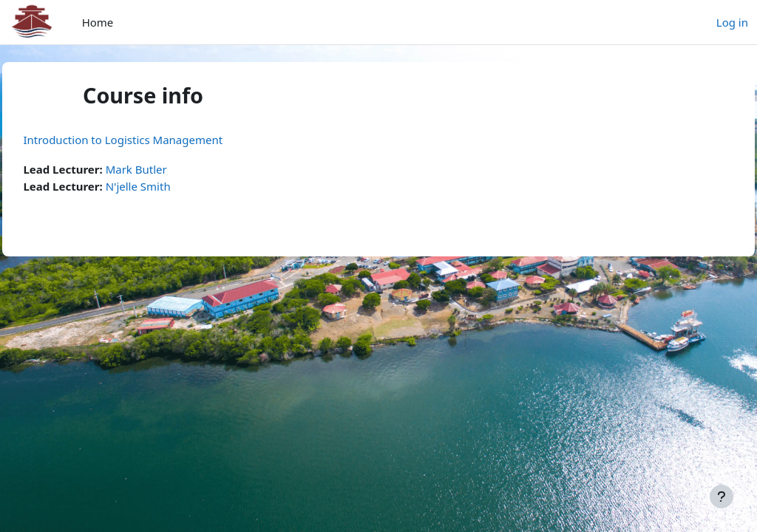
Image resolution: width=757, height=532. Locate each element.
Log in (732, 22)
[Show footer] (722, 497)
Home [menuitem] (98, 22)
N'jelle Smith (171, 186)
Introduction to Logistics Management (156, 140)
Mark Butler (169, 169)
